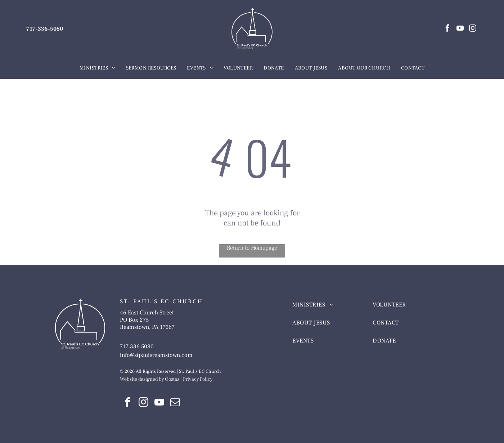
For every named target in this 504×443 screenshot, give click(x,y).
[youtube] (460, 29)
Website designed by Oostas (150, 379)
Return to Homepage (252, 248)
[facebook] (447, 29)
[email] (175, 403)
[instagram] (473, 29)
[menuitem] (97, 68)
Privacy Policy (198, 379)
